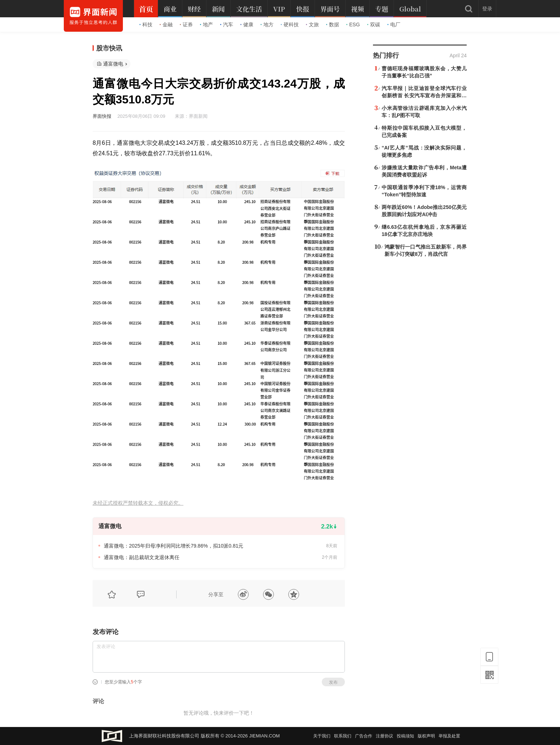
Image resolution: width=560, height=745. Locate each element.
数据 (333, 24)
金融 (166, 24)
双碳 (374, 24)
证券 (186, 24)
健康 (247, 24)
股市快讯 (109, 48)
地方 (267, 24)
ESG (353, 24)
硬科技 (290, 24)
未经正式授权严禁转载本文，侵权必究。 (138, 503)
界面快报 (102, 116)
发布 (333, 682)
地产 (206, 24)
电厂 (394, 24)
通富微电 (113, 64)
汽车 (227, 24)
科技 (146, 24)
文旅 (312, 24)
